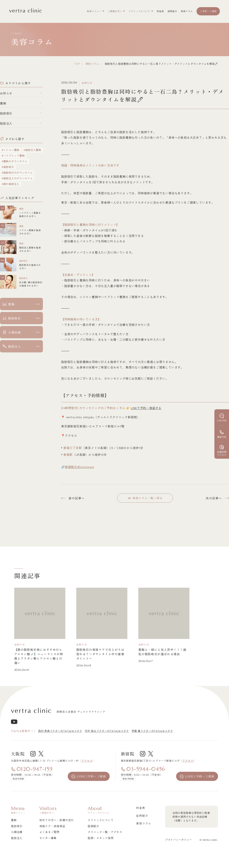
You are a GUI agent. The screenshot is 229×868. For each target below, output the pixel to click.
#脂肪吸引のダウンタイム (17, 173)
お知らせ (6, 93)
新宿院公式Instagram (80, 467)
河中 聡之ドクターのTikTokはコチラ (107, 731)
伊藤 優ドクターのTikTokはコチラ (152, 731)
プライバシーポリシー (179, 840)
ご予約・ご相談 (208, 11)
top (77, 64)
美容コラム (92, 64)
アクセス (87, 761)
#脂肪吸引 (8, 167)
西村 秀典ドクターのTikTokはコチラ (60, 731)
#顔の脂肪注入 (10, 184)
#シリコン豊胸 (10, 150)
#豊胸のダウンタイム (15, 161)
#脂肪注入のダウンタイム (17, 178)
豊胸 (3, 103)
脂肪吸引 (6, 113)
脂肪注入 (6, 123)
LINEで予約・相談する (146, 408)
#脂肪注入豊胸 (32, 150)
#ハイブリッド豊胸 (13, 156)
